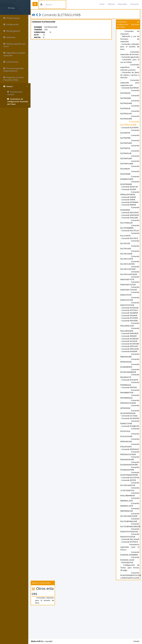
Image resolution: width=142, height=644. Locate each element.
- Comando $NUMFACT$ (130, 391)
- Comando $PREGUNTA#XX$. (130, 198)
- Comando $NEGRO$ (130, 344)
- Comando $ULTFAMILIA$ (130, 229)
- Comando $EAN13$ (130, 192)
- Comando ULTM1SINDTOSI (130, 515)
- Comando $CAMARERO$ (130, 381)
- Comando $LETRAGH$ (130, 97)
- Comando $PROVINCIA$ (130, 461)
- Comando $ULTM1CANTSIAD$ (130, 283)
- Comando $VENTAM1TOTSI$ (130, 294)
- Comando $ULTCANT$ (130, 245)
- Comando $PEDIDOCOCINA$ (130, 417)
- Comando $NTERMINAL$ (130, 412)
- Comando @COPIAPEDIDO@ (130, 427)
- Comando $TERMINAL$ (130, 399)
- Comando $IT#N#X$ (130, 207)
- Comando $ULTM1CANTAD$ (130, 278)
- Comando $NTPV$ (129, 403)
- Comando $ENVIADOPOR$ (130, 481)
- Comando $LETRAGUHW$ (130, 128)
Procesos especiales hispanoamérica (16, 70)
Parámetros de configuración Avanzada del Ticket (18, 102)
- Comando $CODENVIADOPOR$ (130, 487)
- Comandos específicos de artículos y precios (130, 72)
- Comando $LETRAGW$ (130, 102)
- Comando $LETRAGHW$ (130, 107)
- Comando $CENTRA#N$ (130, 188)
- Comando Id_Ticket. (130, 431)
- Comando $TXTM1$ (130, 570)
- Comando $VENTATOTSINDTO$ (130, 556)
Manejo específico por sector (16, 45)
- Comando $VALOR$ (130, 225)
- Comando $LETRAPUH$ (130, 157)
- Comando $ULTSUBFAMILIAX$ (130, 546)
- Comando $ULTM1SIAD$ (130, 263)
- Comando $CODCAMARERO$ (130, 386)
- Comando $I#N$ (128, 205)
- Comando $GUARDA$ (130, 173)
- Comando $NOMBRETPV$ (130, 407)
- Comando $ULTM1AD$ (130, 258)
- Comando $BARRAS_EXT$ (130, 530)
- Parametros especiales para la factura (130, 575)
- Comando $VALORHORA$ (130, 340)
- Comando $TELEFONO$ (130, 466)
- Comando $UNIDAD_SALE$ (130, 587)
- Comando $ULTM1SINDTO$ (130, 510)
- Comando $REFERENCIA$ (130, 535)
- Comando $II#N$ (129, 202)
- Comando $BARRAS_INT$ (130, 525)
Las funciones (16, 62)
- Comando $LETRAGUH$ (130, 117)
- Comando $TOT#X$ (130, 328)
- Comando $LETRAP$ (130, 133)
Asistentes (16, 37)
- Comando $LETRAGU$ (130, 112)
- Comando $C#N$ (129, 194)
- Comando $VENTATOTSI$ (130, 309)
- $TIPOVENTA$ (127, 591)
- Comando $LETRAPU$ (130, 152)
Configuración (16, 24)
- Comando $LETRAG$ (130, 93)
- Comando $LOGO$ (129, 351)
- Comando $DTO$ (129, 506)
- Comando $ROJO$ (129, 346)
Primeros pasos (16, 18)
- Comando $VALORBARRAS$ (130, 520)
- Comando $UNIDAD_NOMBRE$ (130, 582)
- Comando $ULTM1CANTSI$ (130, 273)
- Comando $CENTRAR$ (130, 178)
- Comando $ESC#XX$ (130, 218)
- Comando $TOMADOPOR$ (130, 492)
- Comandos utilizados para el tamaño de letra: (130, 47)
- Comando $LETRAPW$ (130, 142)
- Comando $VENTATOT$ (130, 304)
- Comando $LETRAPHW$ (130, 147)
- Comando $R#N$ (129, 210)
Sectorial (134, 4)
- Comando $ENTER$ (130, 331)
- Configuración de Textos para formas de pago (130, 596)
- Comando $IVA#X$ (129, 326)
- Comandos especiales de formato (130, 54)
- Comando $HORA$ (129, 367)
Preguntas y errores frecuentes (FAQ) (16, 79)
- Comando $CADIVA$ (130, 318)
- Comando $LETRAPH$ (130, 137)
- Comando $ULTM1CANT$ (130, 268)
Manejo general (16, 31)
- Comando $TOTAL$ (130, 321)
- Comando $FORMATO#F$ (130, 183)
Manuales (123, 4)
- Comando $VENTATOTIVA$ (130, 314)
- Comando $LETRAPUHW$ (130, 168)
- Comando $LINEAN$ (130, 349)
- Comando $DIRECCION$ (130, 440)
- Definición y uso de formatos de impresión (130, 39)
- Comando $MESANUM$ (130, 371)
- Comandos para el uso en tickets (130, 66)
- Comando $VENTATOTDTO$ (130, 561)
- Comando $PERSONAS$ (130, 376)
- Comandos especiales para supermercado (130, 88)
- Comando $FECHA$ (130, 359)
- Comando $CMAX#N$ (130, 214)
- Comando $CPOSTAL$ (130, 451)
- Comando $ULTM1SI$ (130, 252)
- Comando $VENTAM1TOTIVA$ (130, 299)
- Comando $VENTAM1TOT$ (130, 288)
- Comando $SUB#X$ (130, 323)
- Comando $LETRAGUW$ (130, 123)
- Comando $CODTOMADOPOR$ (130, 497)
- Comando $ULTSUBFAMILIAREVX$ (131, 551)
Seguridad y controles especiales (16, 54)
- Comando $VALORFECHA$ (130, 335)
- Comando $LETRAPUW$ (130, 162)
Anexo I (16, 86)
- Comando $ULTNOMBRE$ (130, 234)
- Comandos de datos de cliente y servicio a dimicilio (130, 80)
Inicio (102, 4)
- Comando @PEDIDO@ (130, 422)
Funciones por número (18, 93)
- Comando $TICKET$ (130, 395)
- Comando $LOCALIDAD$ (130, 456)
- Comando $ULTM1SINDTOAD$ (130, 541)
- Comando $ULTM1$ (130, 249)
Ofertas (111, 4)
